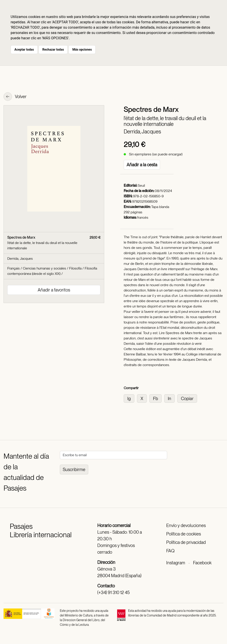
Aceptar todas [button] (24, 50)
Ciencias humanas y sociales (44, 268)
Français (14, 268)
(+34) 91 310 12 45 (113, 592)
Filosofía (75, 268)
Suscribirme (74, 470)
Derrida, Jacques (142, 132)
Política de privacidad (186, 542)
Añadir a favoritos (54, 290)
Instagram (176, 563)
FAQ (170, 551)
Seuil (141, 185)
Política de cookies (184, 534)
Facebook (202, 563)
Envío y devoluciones (186, 525)
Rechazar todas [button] (53, 50)
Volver (15, 97)
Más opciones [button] (82, 50)
